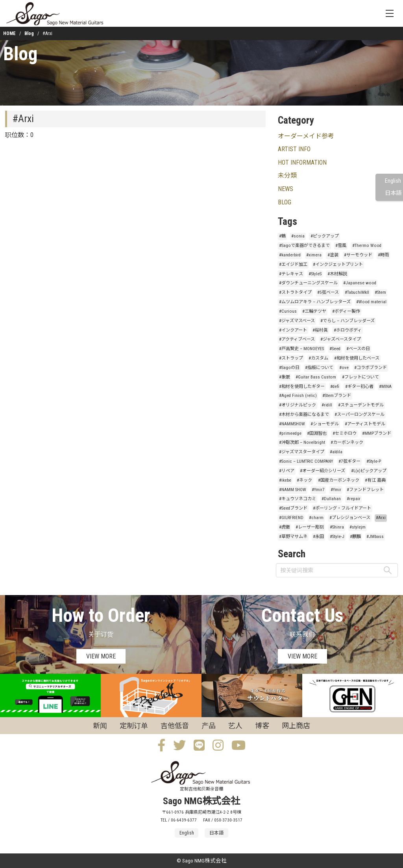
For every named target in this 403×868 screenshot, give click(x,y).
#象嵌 (285, 377)
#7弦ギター (349, 461)
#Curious (288, 311)
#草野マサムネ (293, 537)
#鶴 (282, 236)
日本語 (393, 193)
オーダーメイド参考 (306, 136)
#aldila (336, 452)
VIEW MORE (101, 656)
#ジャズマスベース (297, 321)
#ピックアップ (325, 236)
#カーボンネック (347, 442)
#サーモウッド (358, 255)
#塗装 (333, 255)
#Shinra (337, 527)
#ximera (314, 255)
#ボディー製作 (346, 311)
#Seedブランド (293, 508)
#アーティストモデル (365, 424)
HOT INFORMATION (302, 162)
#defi (335, 387)
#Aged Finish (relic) (298, 396)
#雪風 (341, 246)
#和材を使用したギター (302, 387)
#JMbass (375, 537)
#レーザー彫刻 (310, 527)
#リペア (287, 471)
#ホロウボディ (348, 330)
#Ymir (336, 490)
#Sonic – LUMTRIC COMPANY (306, 461)
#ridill (327, 405)
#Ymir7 (318, 490)
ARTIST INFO (294, 149)
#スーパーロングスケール (360, 415)
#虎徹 (285, 527)
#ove (344, 368)
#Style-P (374, 461)
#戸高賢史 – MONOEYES (301, 349)
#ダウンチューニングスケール (308, 283)
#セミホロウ (345, 433)
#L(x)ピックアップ (369, 471)
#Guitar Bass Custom (316, 377)
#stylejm (358, 527)
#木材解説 (337, 274)
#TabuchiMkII (357, 292)
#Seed (335, 349)
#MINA (385, 387)
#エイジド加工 (293, 264)
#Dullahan (331, 499)
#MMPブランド (377, 433)
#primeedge (290, 433)
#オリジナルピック (298, 405)
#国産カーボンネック (339, 480)
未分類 (287, 175)
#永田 (318, 537)
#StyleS (315, 274)
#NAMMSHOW (292, 424)
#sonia (298, 236)
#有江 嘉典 (375, 480)
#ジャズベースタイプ (341, 339)
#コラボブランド (371, 368)
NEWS (286, 189)
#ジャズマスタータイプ (302, 452)
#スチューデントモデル (361, 405)
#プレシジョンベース (350, 518)
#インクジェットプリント (338, 264)
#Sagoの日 (289, 368)
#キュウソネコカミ (298, 499)
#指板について (319, 368)
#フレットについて (360, 377)
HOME (9, 33)
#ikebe (285, 480)
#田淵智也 (317, 433)
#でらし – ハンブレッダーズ (348, 321)
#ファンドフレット (365, 490)
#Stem (380, 292)
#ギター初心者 (359, 387)
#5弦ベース (328, 292)
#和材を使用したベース (357, 358)
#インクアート (293, 330)
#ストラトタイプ (295, 292)
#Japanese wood (360, 283)
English (393, 181)
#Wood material (371, 302)
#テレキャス (291, 274)
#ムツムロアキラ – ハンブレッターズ (315, 302)
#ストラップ (291, 358)
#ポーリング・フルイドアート (342, 508)
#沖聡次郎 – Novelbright (302, 442)
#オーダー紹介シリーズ (323, 471)
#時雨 (383, 255)
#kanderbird (290, 255)
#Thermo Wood (367, 246)
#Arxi (381, 518)
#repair (354, 499)
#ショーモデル (325, 424)
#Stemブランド (337, 396)
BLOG (285, 202)
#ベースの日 (358, 349)
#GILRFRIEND (291, 518)
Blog (29, 33)
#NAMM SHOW (293, 490)
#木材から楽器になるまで (304, 415)
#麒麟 (355, 537)
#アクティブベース (297, 339)
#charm (316, 518)
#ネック (304, 480)
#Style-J (337, 537)
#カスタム (318, 358)
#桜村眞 (320, 330)
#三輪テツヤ (314, 311)
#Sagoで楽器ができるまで (304, 246)
